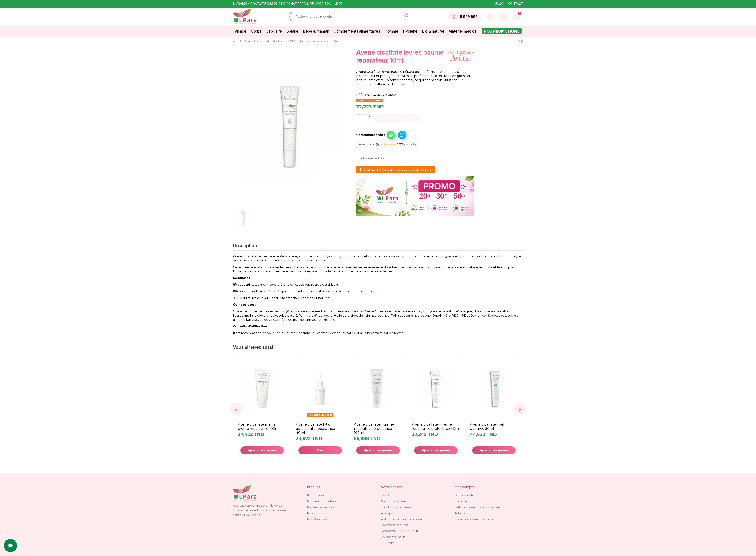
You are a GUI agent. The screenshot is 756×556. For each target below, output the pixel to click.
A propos (388, 513)
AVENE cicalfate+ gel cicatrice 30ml (487, 426)
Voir (320, 450)
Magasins (388, 543)
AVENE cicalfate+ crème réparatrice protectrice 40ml (436, 426)
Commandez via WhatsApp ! (391, 135)
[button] (377, 133)
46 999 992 (465, 17)
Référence (364, 95)
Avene (238, 256)
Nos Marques (317, 519)
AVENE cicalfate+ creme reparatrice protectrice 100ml (374, 429)
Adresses (461, 513)
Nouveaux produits (322, 501)
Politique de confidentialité (401, 519)
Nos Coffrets (316, 513)
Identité (461, 501)
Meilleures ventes (320, 507)
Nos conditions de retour (400, 531)
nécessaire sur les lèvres (385, 333)
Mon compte (464, 495)
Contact (516, 4)
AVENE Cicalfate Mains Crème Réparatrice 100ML (259, 426)
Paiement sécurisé (395, 525)
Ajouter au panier (397, 118)
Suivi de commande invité (474, 519)
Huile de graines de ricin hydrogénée (362, 316)
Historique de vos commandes (478, 507)
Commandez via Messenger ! (402, 135)
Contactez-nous (393, 537)
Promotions (316, 495)
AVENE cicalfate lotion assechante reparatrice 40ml (315, 429)
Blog (500, 4)
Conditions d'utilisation (398, 507)
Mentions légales (394, 501)
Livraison (387, 495)
